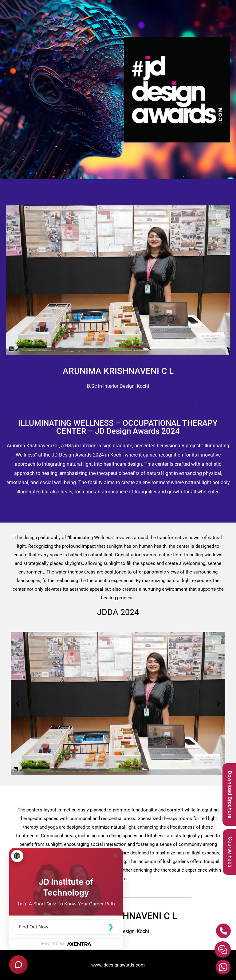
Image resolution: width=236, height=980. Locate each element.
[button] (18, 704)
